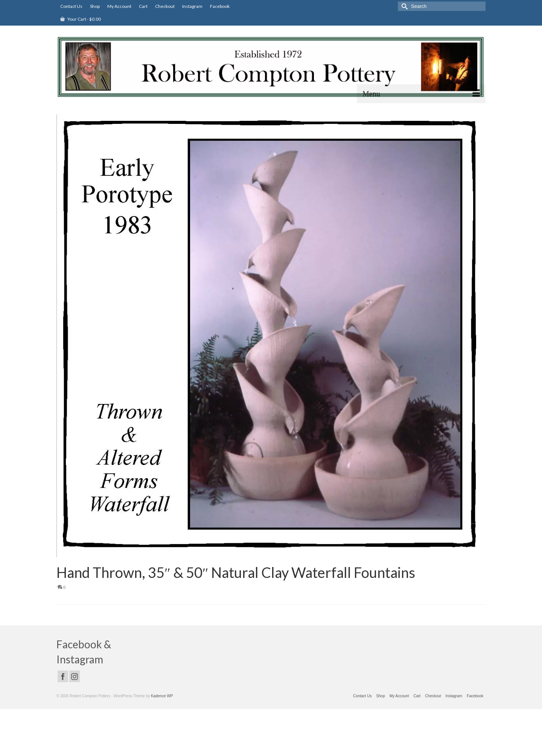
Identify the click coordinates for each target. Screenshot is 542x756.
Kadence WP (162, 696)
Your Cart (81, 19)
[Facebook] (63, 676)
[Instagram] (75, 676)
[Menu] (421, 94)
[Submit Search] (403, 6)
